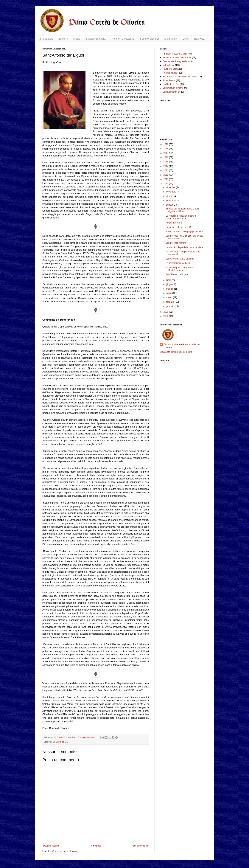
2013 (166, 170)
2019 (166, 144)
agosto (170, 205)
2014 (166, 166)
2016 (166, 157)
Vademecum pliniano (173, 88)
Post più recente (51, 846)
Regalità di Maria (174, 223)
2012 (166, 175)
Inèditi (77, 39)
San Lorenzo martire (176, 243)
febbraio (171, 302)
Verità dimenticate (172, 92)
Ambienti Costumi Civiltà (175, 54)
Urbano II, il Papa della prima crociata (184, 247)
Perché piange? (171, 73)
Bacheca (199, 39)
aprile (169, 293)
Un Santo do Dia (60, 742)
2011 (166, 179)
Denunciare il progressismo (176, 61)
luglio (169, 280)
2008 (166, 316)
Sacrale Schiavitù (96, 39)
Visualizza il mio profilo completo (176, 352)
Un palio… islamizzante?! (178, 227)
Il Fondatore (46, 39)
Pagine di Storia (171, 69)
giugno (170, 284)
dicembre (171, 187)
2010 (166, 184)
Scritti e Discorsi (149, 39)
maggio (170, 289)
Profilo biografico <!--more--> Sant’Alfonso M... (180, 269)
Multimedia (171, 39)
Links (186, 39)
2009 (166, 312)
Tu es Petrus (169, 80)
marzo (170, 297)
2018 (166, 149)
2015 (166, 162)
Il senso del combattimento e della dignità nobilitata (182, 210)
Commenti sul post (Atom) (65, 851)
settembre (171, 201)
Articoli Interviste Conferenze (177, 58)
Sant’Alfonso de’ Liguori (177, 274)
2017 (166, 153)
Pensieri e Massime (123, 39)
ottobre (170, 196)
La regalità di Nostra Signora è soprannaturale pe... (181, 217)
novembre (171, 192)
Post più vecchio (140, 846)
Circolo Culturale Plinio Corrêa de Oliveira (182, 346)
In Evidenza (169, 65)
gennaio (170, 306)
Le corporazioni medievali (178, 263)
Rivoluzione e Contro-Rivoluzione (179, 77)
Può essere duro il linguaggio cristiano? (185, 232)
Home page (96, 846)
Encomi (63, 39)
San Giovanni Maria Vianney (180, 259)
